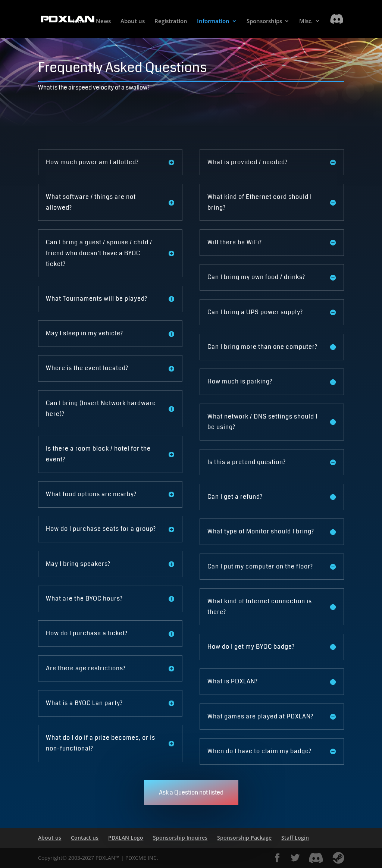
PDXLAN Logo (126, 838)
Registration (171, 21)
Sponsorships (264, 21)
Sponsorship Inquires (180, 838)
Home (78, 21)
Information (213, 21)
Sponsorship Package (244, 838)
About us (133, 21)
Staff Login (295, 838)
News (103, 21)
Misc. (306, 21)
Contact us (85, 838)
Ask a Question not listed (191, 792)
